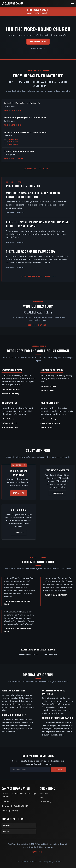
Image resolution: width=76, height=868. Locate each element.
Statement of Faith (47, 427)
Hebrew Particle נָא (8, 419)
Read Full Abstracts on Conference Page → (38, 276)
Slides (20, 110)
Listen (13, 110)
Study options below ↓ (38, 48)
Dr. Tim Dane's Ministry (48, 419)
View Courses (19, 533)
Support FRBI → (38, 852)
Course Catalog (45, 801)
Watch (6, 110)
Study (42, 797)
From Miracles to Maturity (10, 394)
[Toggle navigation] (72, 3)
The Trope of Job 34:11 (9, 423)
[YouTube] (19, 832)
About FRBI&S (45, 794)
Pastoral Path (19, 493)
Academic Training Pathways (50, 423)
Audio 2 (20, 159)
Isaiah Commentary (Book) (10, 427)
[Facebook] (19, 825)
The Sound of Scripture (48, 387)
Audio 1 (13, 159)
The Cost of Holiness (47, 391)
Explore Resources (38, 41)
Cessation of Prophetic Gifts (11, 390)
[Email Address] (30, 770)
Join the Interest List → (38, 325)
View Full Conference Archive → (38, 169)
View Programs (57, 493)
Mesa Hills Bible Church (28, 654)
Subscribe (59, 770)
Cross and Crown (51, 654)
